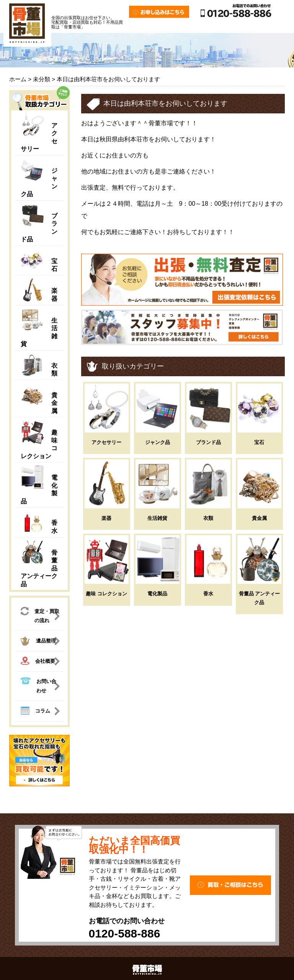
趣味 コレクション (106, 594)
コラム (35, 712)
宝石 (259, 442)
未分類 (42, 79)
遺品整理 (38, 642)
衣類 (208, 518)
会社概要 (38, 662)
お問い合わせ (38, 685)
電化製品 (157, 594)
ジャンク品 (158, 442)
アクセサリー (106, 442)
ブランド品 (208, 442)
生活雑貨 (157, 518)
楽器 (106, 518)
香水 (208, 594)
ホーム (18, 79)
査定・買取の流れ (40, 615)
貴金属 (54, 403)
